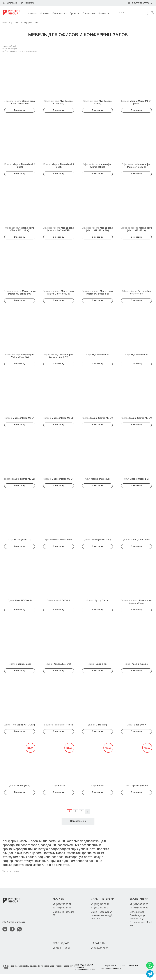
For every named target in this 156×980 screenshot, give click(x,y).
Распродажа (60, 14)
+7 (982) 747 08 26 (139, 910)
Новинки (45, 14)
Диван (97, 543)
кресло (20, 482)
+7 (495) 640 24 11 (62, 914)
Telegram (29, 3)
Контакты (104, 14)
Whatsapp (12, 3)
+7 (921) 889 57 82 (139, 914)
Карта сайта (110, 972)
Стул (97, 357)
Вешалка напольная (58, 730)
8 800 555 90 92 (140, 3)
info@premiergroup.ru (14, 928)
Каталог (33, 14)
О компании (89, 14)
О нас (123, 972)
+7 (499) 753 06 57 (62, 910)
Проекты (74, 14)
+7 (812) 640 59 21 (100, 914)
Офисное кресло (20, 103)
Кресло (136, 103)
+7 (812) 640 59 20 (100, 910)
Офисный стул (58, 103)
